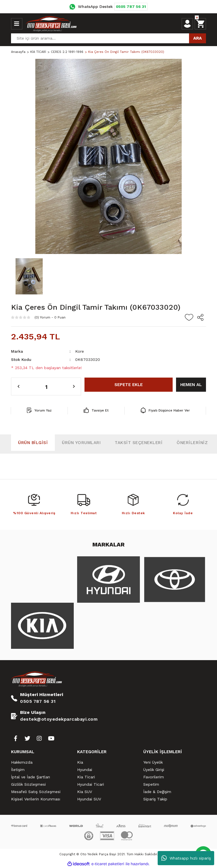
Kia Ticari (86, 777)
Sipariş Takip (155, 799)
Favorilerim (154, 777)
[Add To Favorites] (189, 317)
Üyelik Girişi (154, 770)
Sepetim (151, 784)
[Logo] (51, 24)
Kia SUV (85, 792)
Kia (80, 762)
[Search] (108, 38)
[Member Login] (187, 24)
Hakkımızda (22, 762)
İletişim (18, 770)
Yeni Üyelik (153, 762)
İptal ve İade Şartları (31, 777)
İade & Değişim (157, 792)
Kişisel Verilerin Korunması (36, 799)
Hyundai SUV (89, 799)
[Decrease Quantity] (19, 387)
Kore (80, 351)
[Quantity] (46, 386)
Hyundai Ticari (91, 784)
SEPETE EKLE (129, 385)
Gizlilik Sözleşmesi (28, 784)
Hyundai (85, 770)
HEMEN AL (191, 385)
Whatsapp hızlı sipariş (186, 858)
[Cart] (200, 24)
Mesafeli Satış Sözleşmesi (36, 792)
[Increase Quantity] (74, 387)
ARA (198, 38)
